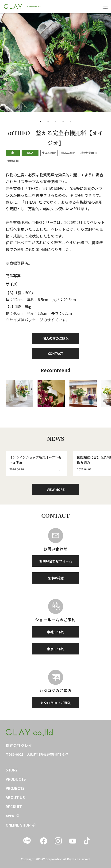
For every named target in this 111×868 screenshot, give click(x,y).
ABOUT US (15, 797)
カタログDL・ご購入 (56, 703)
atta (10, 816)
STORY (12, 770)
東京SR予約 (56, 649)
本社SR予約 (56, 632)
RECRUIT (14, 807)
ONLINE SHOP (18, 825)
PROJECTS (15, 788)
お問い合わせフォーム (56, 561)
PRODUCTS (16, 779)
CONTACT (56, 353)
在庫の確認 (56, 578)
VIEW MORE (56, 489)
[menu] (105, 7)
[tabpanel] (55, 63)
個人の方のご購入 (56, 338)
